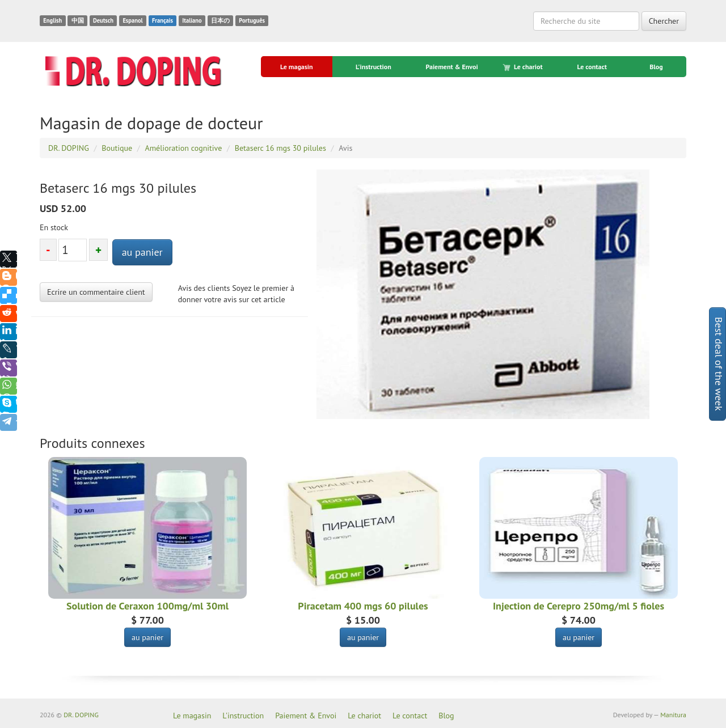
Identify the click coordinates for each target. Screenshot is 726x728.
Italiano (192, 20)
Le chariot (524, 67)
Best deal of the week (719, 364)
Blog (656, 67)
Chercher (664, 21)
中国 (78, 20)
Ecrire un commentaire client (96, 292)
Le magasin (297, 67)
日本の (220, 20)
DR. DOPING (81, 715)
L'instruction (373, 67)
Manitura (673, 715)
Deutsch (103, 20)
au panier (142, 252)
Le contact (592, 67)
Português (252, 20)
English (52, 20)
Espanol (132, 20)
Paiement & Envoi (451, 67)
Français (162, 20)
